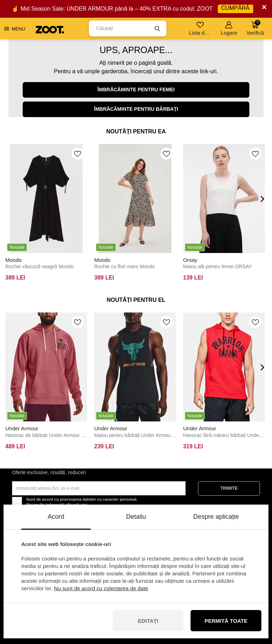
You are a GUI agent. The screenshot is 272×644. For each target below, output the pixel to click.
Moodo (13, 260)
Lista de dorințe (201, 28)
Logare (229, 28)
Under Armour (22, 428)
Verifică (255, 28)
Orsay (190, 260)
